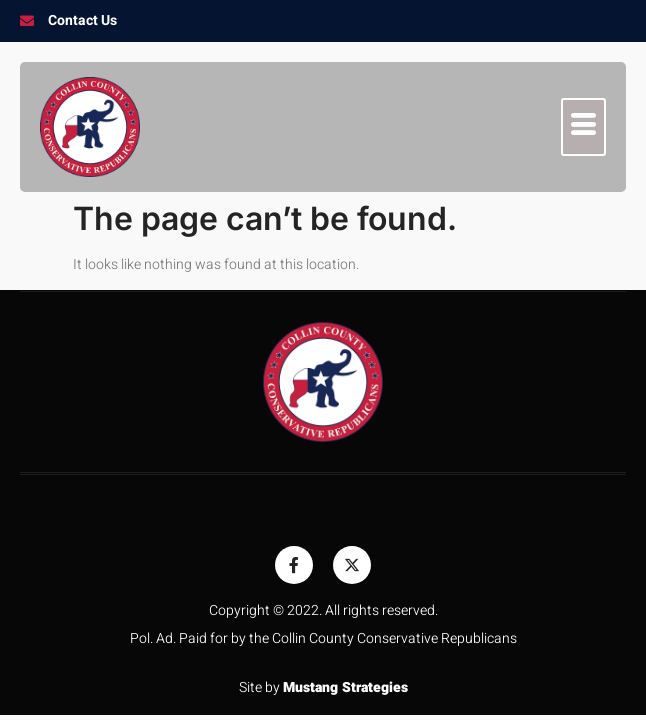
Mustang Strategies (345, 687)
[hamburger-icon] (583, 127)
